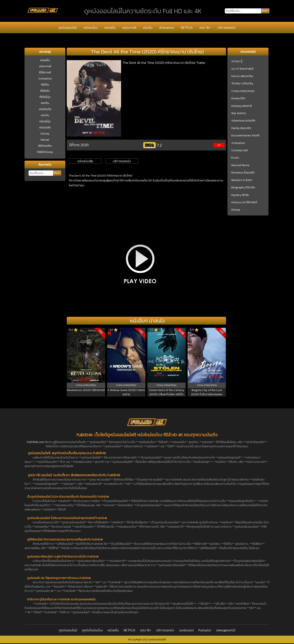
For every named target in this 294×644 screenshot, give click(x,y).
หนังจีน (148, 28)
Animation (167, 28)
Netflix (45, 103)
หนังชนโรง (91, 28)
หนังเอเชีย (45, 128)
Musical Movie (240, 165)
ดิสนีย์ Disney (45, 152)
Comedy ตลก (240, 150)
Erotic (235, 158)
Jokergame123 (226, 630)
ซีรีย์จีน (45, 85)
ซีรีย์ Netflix (45, 146)
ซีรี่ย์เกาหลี (45, 72)
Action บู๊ (237, 61)
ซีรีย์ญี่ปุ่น (45, 97)
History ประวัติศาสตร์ (244, 202)
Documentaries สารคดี (245, 136)
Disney (45, 134)
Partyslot (205, 630)
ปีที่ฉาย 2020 (79, 145)
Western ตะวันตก (242, 180)
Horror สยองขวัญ (242, 76)
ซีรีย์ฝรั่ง (45, 91)
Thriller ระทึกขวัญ (242, 84)
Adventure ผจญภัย (243, 121)
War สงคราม (239, 113)
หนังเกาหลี (129, 28)
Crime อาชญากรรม (243, 91)
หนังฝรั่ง (110, 28)
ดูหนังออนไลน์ (68, 28)
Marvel (45, 140)
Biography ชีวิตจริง (243, 188)
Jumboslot (186, 630)
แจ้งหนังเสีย (85, 161)
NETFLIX (187, 28)
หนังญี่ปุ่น (45, 121)
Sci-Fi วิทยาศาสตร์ (242, 69)
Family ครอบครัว (241, 128)
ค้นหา (57, 173)
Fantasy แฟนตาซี (242, 106)
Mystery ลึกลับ (240, 195)
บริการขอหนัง (227, 28)
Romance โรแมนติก (243, 173)
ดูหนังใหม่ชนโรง (92, 630)
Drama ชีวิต (238, 98)
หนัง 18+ (205, 28)
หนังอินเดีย (45, 109)
